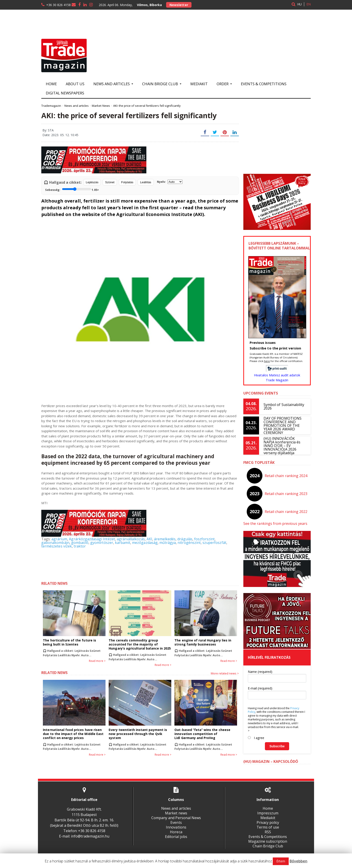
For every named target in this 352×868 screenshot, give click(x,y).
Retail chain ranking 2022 (286, 512)
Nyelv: (170, 182)
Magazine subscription (268, 841)
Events (176, 822)
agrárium (59, 539)
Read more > (97, 661)
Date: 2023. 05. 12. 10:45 (60, 135)
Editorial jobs (176, 837)
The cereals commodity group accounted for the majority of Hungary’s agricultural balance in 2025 (140, 644)
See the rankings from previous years (275, 523)
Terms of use (268, 827)
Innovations (176, 827)
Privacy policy (268, 822)
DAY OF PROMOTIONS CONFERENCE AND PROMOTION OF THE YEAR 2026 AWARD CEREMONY (282, 425)
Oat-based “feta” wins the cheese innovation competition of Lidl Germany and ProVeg (202, 734)
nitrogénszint (188, 543)
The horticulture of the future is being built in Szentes (69, 642)
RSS (268, 832)
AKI (149, 539)
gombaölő (80, 543)
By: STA (48, 130)
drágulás (184, 539)
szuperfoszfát (213, 543)
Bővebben (298, 861)
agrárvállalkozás (130, 539)
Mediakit (199, 84)
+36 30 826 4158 (58, 5)
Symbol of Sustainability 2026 (284, 406)
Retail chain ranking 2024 (286, 476)
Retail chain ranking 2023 (286, 494)
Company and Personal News (176, 818)
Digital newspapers (65, 93)
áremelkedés (164, 539)
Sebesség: (72, 189)
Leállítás (146, 182)
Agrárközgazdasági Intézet (92, 539)
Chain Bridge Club (268, 846)
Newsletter (179, 5)
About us (75, 84)
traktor (79, 546)
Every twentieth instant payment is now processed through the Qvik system (138, 734)
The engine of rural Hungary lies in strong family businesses (203, 642)
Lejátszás (92, 182)
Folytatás (127, 182)
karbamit (122, 543)
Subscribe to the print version (275, 348)
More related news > (225, 673)
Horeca (176, 832)
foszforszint (203, 539)
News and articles (176, 808)
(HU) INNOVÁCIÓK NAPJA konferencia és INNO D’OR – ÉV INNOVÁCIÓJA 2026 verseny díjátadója (285, 446)
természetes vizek (56, 546)
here (267, 361)
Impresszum (268, 813)
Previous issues (263, 342)
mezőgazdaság (144, 543)
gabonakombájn (55, 543)
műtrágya (167, 543)
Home (51, 84)
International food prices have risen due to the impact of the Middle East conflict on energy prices (73, 734)
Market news (176, 813)
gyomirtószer (101, 543)
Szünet (110, 182)
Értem (281, 861)
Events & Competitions (264, 84)
